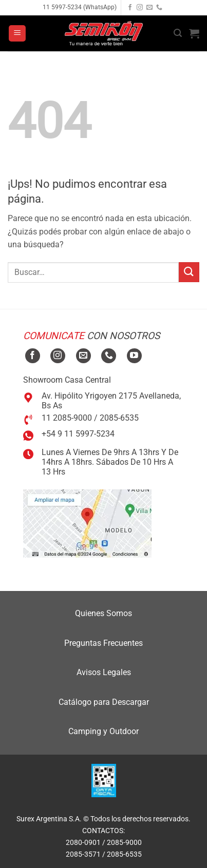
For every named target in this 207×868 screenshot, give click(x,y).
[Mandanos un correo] (149, 8)
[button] (17, 34)
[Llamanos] (159, 8)
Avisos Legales (104, 672)
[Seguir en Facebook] (130, 8)
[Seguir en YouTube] (134, 356)
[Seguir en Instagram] (140, 8)
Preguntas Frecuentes (103, 643)
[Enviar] (189, 272)
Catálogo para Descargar (104, 702)
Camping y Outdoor (103, 731)
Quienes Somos (103, 613)
